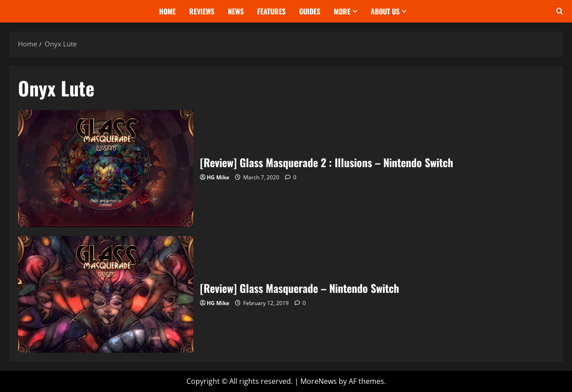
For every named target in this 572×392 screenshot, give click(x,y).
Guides (310, 11)
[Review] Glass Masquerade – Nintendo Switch (106, 294)
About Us (385, 11)
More (342, 11)
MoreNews (319, 381)
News (236, 11)
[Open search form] (560, 11)
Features (271, 11)
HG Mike (218, 177)
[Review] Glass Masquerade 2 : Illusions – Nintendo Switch (106, 168)
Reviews (202, 11)
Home (167, 11)
